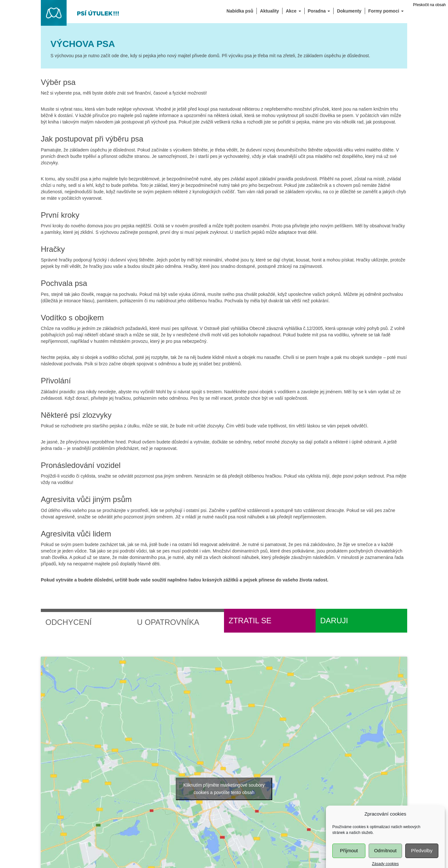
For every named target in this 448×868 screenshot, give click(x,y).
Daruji (334, 621)
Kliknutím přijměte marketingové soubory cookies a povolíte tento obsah (224, 789)
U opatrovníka (168, 622)
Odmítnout (385, 859)
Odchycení (68, 622)
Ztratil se (250, 621)
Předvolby (422, 859)
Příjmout (349, 859)
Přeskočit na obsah (429, 5)
